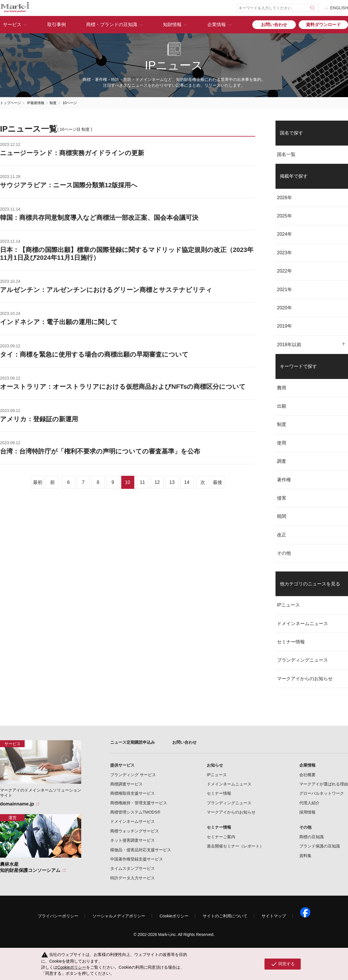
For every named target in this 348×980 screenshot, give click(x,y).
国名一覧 (286, 154)
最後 (217, 482)
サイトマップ (274, 916)
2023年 (284, 253)
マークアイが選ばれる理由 (324, 784)
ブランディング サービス (133, 775)
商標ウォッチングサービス (135, 831)
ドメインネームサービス (133, 821)
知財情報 (172, 24)
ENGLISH (339, 8)
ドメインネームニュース (302, 624)
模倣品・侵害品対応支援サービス (141, 850)
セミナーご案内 (221, 837)
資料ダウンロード (323, 24)
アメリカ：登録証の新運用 (39, 419)
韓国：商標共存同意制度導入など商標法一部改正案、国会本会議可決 (99, 218)
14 (187, 482)
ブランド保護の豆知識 (320, 846)
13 (172, 482)
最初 (38, 482)
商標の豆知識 (311, 837)
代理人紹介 (309, 803)
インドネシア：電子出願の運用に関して (59, 322)
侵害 (282, 498)
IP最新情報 (36, 103)
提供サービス (122, 765)
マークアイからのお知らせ (305, 679)
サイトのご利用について (225, 916)
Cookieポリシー (174, 916)
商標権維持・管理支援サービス (139, 803)
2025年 (284, 216)
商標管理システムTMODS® (135, 812)
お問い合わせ (274, 24)
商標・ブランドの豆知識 (112, 24)
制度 (53, 103)
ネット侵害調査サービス (133, 840)
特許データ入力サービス (133, 878)
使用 (282, 443)
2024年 (284, 234)
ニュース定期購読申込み (133, 742)
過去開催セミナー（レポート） (235, 846)
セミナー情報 (291, 642)
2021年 (284, 290)
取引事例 (57, 24)
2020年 (284, 308)
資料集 (305, 856)
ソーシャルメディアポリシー (119, 916)
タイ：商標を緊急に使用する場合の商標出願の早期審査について (94, 354)
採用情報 (307, 812)
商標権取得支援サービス (133, 793)
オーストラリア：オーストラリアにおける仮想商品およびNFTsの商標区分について (123, 387)
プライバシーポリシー (58, 916)
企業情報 (217, 24)
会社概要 (307, 775)
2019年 (284, 326)
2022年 (284, 271)
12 (157, 482)
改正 (282, 535)
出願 (282, 406)
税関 (282, 516)
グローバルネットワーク (322, 793)
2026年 (284, 198)
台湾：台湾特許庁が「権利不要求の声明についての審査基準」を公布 (100, 451)
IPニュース (288, 605)
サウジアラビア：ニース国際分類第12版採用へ (69, 185)
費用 (282, 388)
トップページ (10, 103)
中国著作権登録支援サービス (137, 859)
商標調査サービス (126, 784)
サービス (12, 24)
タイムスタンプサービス (133, 868)
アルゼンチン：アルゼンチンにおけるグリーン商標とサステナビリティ (106, 290)
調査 (282, 461)
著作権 (284, 480)
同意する (283, 964)
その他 (284, 553)
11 (142, 482)
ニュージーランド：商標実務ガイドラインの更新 (72, 153)
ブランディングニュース (302, 660)
